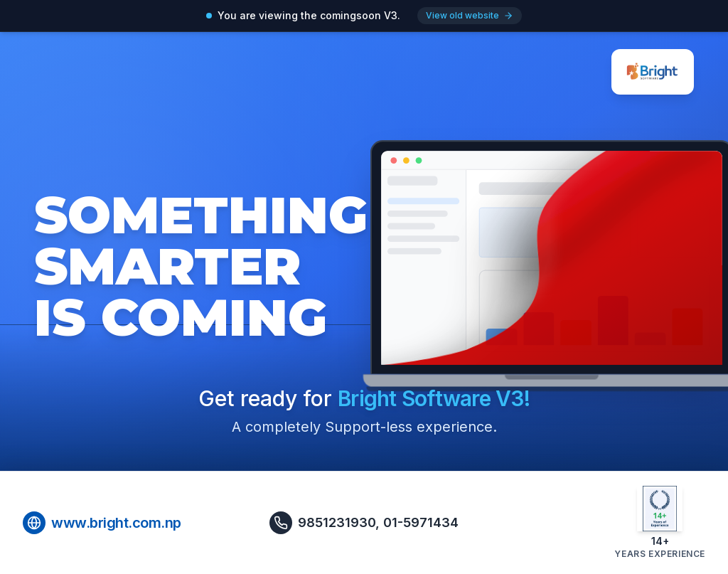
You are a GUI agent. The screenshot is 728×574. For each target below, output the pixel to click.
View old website (470, 15)
